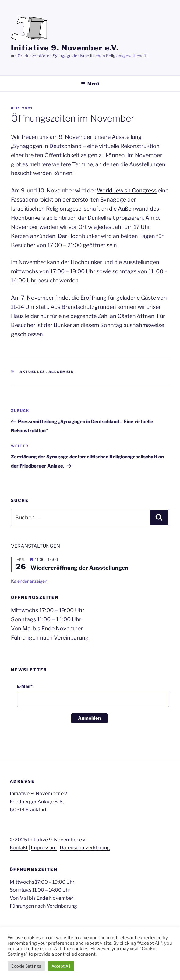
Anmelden (89, 718)
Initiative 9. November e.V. (65, 48)
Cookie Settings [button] (26, 966)
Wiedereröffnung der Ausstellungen (79, 568)
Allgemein (61, 372)
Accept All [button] (61, 966)
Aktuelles (33, 372)
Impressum (44, 848)
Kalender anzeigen (29, 581)
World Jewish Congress (127, 190)
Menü (90, 83)
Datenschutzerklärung (85, 848)
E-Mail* (25, 686)
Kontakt (19, 848)
